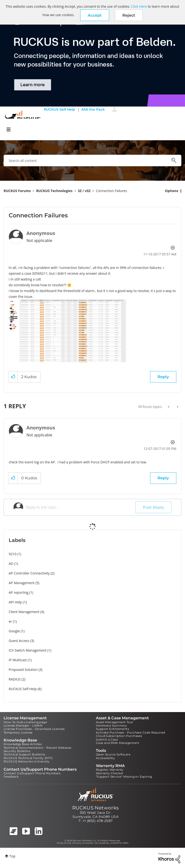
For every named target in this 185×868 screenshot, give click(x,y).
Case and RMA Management (118, 743)
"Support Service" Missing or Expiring (124, 777)
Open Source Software (113, 754)
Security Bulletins (17, 751)
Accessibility (105, 758)
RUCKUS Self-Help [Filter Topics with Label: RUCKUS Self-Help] (23, 689)
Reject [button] (129, 15)
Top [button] (12, 856)
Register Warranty (110, 770)
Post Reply (153, 507)
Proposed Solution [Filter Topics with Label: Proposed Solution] (23, 670)
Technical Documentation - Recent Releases (37, 748)
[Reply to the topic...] (81, 507)
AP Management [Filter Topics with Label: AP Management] (22, 583)
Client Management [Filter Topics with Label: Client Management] (24, 612)
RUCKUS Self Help (59, 109)
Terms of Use (64, 843)
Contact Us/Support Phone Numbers (32, 773)
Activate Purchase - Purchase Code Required (131, 732)
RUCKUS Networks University (26, 761)
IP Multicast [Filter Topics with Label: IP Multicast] (18, 660)
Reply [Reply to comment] (163, 478)
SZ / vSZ (84, 191)
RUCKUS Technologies (54, 191)
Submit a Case (107, 739)
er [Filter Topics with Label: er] (10, 621)
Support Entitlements (112, 729)
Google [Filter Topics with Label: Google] (14, 631)
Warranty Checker (110, 773)
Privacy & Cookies (83, 843)
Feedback (11, 777)
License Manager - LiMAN (23, 725)
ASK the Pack (93, 109)
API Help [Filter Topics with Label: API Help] (15, 602)
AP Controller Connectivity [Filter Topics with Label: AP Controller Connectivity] (29, 573)
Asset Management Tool (114, 722)
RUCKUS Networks (96, 808)
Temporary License (18, 732)
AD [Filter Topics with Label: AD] (11, 564)
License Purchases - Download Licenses (34, 729)
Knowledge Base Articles (23, 744)
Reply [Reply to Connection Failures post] (163, 377)
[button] (95, 15)
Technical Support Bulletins (25, 754)
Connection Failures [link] (111, 191)
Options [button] (172, 191)
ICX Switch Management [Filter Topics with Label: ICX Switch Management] (28, 650)
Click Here (139, 6)
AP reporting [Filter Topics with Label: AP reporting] (19, 592)
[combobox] (92, 160)
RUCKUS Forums (17, 191)
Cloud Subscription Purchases (119, 736)
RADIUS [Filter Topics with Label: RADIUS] (15, 679)
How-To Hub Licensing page (25, 722)
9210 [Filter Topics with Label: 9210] (13, 554)
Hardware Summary (111, 725)
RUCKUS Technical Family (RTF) (28, 758)
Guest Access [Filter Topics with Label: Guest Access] (19, 641)
